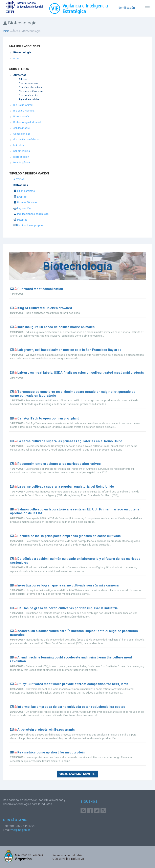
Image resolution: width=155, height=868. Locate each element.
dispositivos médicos (26, 139)
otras (16, 58)
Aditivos (23, 79)
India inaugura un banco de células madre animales (56, 327)
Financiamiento (24, 191)
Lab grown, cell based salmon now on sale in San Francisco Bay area (69, 350)
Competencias (22, 134)
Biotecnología (22, 52)
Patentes (20, 220)
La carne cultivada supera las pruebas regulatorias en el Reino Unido (70, 441)
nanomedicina (22, 151)
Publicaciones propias (28, 225)
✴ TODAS (19, 179)
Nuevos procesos (28, 83)
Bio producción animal (31, 91)
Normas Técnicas (25, 202)
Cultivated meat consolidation (40, 289)
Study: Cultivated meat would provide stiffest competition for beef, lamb (73, 684)
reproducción (21, 157)
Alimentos (20, 75)
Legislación (22, 208)
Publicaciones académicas (31, 214)
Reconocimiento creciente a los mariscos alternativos (59, 464)
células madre (21, 128)
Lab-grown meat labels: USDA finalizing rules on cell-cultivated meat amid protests (81, 373)
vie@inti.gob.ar (21, 830)
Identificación (126, 8)
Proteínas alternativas (30, 87)
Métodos (19, 145)
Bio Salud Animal (23, 105)
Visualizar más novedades (79, 774)
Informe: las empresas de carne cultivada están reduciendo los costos (71, 707)
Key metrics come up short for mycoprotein (51, 752)
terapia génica (22, 162)
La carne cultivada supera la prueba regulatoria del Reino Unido (66, 487)
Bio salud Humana (24, 111)
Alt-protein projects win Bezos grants (46, 730)
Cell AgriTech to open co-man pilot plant (48, 418)
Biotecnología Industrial (27, 122)
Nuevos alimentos (29, 95)
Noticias (21, 185)
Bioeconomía (21, 116)
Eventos (20, 197)
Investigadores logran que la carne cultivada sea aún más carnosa (68, 585)
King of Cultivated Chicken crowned (45, 308)
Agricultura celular (29, 99)
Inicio (6, 31)
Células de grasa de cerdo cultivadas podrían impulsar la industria (68, 608)
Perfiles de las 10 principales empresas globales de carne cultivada (69, 536)
